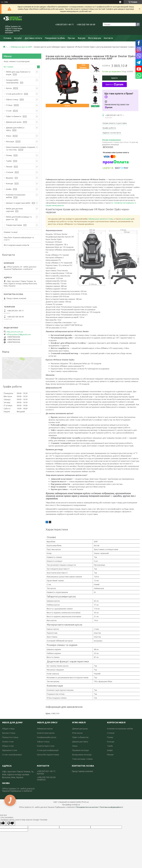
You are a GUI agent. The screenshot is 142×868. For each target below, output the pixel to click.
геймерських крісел (97, 219)
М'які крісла (77, 733)
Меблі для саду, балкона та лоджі (18, 73)
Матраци (10, 141)
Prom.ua (85, 802)
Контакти (108, 38)
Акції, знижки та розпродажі (17, 61)
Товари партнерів (14, 225)
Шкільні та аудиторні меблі (18, 203)
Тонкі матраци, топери (82, 759)
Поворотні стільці (10, 737)
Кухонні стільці (9, 733)
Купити (114, 78)
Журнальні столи (10, 750)
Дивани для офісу (80, 742)
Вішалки (10, 178)
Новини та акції (11, 232)
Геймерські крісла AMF (21, 47)
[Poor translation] (11, 823)
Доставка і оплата (33, 38)
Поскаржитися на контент (88, 807)
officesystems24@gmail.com (19, 334)
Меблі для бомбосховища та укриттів (19, 218)
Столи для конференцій (48, 750)
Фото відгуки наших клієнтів (16, 245)
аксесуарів (126, 219)
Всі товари (8, 67)
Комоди (9, 183)
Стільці (9, 105)
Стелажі (10, 172)
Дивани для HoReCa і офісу (15, 129)
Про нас (71, 38)
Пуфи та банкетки (80, 737)
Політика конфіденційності (111, 807)
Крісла (9, 88)
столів (110, 219)
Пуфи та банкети (14, 116)
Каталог (18, 38)
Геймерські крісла (45, 729)
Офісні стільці (12, 99)
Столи (9, 111)
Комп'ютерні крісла (46, 733)
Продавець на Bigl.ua (71, 805)
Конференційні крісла (47, 737)
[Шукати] (138, 24)
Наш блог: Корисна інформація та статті (19, 239)
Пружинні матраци (80, 750)
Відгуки (82, 38)
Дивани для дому (14, 122)
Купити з (114, 85)
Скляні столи (8, 742)
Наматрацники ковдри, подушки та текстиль (21, 148)
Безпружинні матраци (82, 755)
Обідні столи (8, 746)
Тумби (9, 161)
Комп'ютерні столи (46, 746)
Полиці (9, 155)
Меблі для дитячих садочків (14, 210)
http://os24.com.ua (15, 332)
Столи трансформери (12, 755)
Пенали (9, 167)
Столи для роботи (14, 94)
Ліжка (9, 136)
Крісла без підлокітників (48, 755)
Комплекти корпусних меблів (16, 196)
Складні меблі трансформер (12, 81)
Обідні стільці (8, 729)
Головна (7, 38)
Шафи (9, 189)
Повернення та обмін (55, 38)
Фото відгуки (95, 38)
